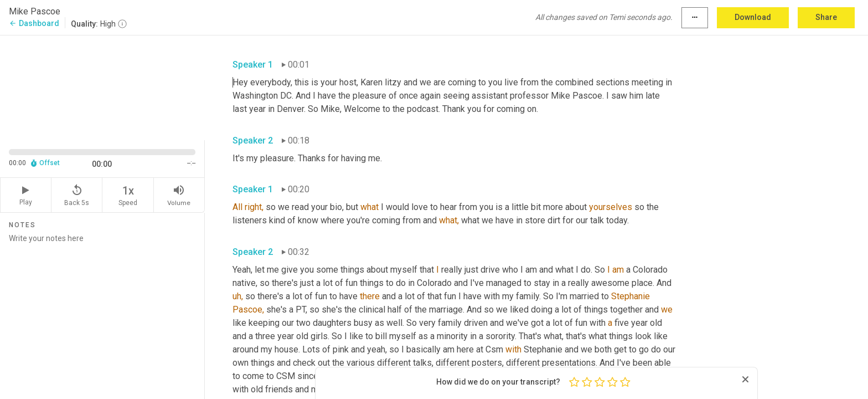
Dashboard (34, 23)
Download (753, 17)
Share (826, 17)
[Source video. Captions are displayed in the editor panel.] (102, 87)
